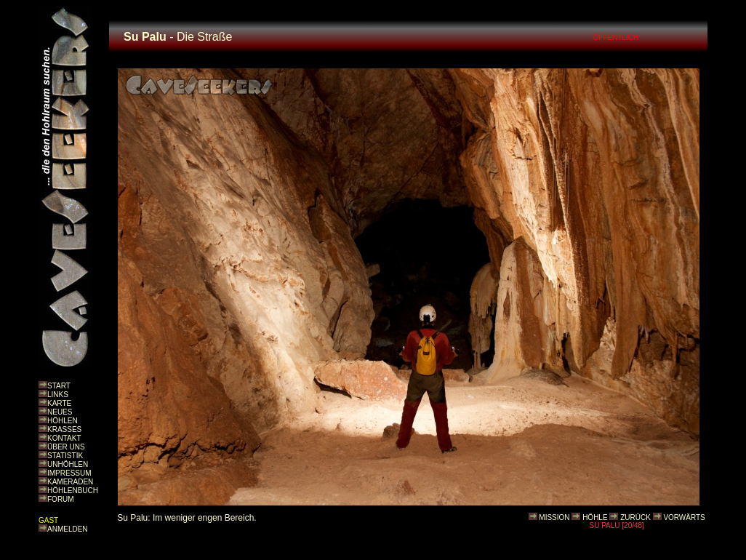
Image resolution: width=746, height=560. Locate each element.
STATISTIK (65, 456)
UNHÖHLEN (68, 464)
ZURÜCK (635, 517)
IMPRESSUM (69, 473)
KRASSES (64, 429)
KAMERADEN (70, 482)
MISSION (554, 517)
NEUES (60, 412)
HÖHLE (595, 517)
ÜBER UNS (66, 447)
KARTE (59, 403)
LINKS (58, 395)
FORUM (61, 499)
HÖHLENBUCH (73, 491)
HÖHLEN (63, 421)
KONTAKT (64, 438)
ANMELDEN (68, 529)
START (59, 386)
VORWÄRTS (684, 517)
